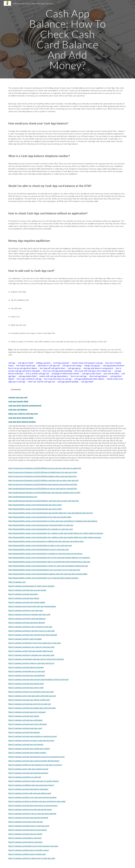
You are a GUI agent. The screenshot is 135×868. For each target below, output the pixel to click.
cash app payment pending (68, 382)
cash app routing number (106, 446)
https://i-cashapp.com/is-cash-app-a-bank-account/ (28, 769)
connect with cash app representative (54, 376)
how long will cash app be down (52, 368)
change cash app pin (92, 366)
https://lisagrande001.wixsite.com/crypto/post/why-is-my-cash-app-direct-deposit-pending (43, 578)
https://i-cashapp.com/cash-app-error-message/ (27, 712)
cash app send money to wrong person (98, 368)
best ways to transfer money (46, 460)
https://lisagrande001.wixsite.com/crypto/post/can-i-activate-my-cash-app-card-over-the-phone (45, 554)
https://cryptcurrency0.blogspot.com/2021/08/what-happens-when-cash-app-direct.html (42, 476)
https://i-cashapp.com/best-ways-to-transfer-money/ (29, 850)
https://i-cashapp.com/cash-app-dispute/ (24, 732)
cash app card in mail (79, 438)
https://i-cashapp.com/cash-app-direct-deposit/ (27, 623)
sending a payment (43, 363)
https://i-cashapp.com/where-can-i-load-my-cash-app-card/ (31, 647)
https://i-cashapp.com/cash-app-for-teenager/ (26, 667)
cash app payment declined (113, 366)
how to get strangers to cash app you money (92, 448)
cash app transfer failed (27, 376)
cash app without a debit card (45, 441)
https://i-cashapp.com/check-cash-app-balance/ (27, 619)
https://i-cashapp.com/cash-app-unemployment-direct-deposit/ (33, 635)
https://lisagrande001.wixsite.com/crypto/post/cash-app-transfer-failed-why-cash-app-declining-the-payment (51, 513)
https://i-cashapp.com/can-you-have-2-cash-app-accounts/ (31, 741)
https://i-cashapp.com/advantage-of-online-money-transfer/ (31, 586)
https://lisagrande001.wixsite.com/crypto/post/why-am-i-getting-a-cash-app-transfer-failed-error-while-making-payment (55, 537)
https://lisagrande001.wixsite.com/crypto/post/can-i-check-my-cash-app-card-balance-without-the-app (48, 566)
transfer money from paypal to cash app (87, 363)
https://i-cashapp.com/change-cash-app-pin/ (26, 822)
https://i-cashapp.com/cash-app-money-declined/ (28, 724)
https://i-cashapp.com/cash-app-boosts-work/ (26, 684)
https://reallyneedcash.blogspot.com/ (23, 497)
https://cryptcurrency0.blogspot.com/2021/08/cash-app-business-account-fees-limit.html (43, 484)
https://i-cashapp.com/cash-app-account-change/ (28, 830)
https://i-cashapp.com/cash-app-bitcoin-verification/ (28, 789)
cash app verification (45, 443)
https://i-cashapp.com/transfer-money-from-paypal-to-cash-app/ (33, 846)
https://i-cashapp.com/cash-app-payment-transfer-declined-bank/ (34, 761)
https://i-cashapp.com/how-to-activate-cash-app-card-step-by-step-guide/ (37, 801)
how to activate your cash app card (99, 433)
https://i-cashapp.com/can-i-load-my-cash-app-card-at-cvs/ (31, 663)
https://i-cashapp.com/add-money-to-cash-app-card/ (29, 826)
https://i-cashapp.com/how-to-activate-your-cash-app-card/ (31, 655)
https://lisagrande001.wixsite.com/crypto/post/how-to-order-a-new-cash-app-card (40, 545)
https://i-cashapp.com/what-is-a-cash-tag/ (25, 777)
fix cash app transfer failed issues (70, 433)
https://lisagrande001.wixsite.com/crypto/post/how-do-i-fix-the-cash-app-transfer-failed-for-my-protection (49, 558)
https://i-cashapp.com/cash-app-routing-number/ (27, 753)
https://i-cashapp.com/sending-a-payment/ (25, 838)
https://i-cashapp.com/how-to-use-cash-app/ (26, 611)
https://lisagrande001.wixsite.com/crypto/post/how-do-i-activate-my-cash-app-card (41, 529)
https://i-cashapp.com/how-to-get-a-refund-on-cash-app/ (30, 627)
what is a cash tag (47, 450)
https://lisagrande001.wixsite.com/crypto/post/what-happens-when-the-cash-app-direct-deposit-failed (48, 574)
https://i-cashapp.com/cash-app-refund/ (24, 598)
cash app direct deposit (107, 428)
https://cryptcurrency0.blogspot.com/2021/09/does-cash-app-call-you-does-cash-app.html (43, 480)
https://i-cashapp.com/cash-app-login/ (23, 594)
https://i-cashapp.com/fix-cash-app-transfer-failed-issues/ (31, 651)
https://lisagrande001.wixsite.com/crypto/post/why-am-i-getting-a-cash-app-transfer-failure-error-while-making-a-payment (56, 533)
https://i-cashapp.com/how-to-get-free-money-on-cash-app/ (32, 631)
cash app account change (72, 366)
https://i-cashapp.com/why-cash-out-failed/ (25, 639)
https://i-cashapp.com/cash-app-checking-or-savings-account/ (33, 736)
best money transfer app (26, 366)
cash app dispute (101, 443)
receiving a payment (61, 363)
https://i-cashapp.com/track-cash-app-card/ (25, 728)
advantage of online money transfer (65, 374)
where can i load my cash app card (41, 382)
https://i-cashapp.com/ (17, 582)
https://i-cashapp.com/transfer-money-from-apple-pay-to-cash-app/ (35, 643)
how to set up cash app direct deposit (23, 368)
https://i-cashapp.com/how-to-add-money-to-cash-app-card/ (32, 858)
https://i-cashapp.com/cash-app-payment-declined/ (28, 818)
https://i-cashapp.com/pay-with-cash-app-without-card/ (30, 793)
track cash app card (84, 443)
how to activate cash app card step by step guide (101, 453)
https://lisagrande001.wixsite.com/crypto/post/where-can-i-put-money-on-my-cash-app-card (44, 570)
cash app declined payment (27, 450)
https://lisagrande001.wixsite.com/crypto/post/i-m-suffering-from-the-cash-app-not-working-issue (46, 541)
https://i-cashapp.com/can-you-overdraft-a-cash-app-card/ (31, 692)
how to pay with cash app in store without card (93, 371)
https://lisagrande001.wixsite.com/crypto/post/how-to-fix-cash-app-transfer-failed (40, 517)
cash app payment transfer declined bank (57, 448)
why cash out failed (111, 374)
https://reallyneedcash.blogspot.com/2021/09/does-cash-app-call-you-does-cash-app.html (44, 501)
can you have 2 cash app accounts (37, 446)
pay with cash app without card (37, 453)
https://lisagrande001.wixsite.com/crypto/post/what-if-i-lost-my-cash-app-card (39, 549)
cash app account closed (91, 374)
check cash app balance (98, 376)
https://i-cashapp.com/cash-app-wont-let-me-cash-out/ (30, 704)
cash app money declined (65, 443)
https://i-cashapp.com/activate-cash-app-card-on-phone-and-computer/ (36, 659)
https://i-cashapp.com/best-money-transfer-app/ (27, 854)
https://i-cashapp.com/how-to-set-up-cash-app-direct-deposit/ (32, 814)
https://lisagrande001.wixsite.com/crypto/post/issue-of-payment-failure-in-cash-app (41, 525)
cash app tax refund (25, 363)
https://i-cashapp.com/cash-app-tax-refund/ (25, 834)
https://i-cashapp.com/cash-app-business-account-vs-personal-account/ (37, 757)
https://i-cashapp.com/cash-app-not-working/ (26, 745)
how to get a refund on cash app (29, 379)
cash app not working (61, 446)
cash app (12, 363)
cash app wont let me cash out (70, 441)
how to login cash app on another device (72, 450)
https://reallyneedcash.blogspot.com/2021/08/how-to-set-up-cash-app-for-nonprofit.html (43, 489)
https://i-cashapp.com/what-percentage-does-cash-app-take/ (32, 708)
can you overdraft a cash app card (103, 438)
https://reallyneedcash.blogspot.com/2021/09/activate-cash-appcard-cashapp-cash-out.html (44, 493)
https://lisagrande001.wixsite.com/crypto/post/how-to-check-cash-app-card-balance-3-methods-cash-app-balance (53, 521)
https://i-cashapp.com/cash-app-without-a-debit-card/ (29, 700)
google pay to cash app (94, 436)
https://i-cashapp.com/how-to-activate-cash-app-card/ (29, 615)
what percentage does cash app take (99, 441)
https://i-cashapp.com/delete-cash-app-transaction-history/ (31, 785)
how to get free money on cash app (58, 379)
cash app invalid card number (83, 446)
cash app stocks (28, 443)
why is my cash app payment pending (57, 371)
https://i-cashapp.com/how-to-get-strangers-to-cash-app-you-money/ (35, 765)
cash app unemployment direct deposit (89, 379)
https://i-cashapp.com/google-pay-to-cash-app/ (27, 671)
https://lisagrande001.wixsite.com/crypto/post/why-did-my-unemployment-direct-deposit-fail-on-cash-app (49, 562)
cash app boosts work (60, 438)
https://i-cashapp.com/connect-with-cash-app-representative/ (32, 606)
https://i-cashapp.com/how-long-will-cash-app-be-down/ (30, 810)
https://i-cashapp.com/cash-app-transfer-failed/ (27, 602)
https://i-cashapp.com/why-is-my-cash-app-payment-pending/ (32, 797)
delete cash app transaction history (104, 450)
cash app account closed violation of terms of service (29, 438)
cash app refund (87, 382)
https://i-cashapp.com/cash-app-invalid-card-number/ (29, 749)
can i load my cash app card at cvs (50, 436)
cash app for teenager (74, 436)
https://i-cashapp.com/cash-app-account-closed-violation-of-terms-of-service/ (39, 680)
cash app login (75, 426)
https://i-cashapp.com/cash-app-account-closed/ (27, 590)
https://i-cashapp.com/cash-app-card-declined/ (27, 676)
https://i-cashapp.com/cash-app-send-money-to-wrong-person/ (33, 806)
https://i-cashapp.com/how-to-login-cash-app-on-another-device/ (34, 781)
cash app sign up (74, 368)
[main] (67, 39)
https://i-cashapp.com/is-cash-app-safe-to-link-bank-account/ (32, 696)
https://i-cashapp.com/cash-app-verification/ (26, 720)
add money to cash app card (49, 366)
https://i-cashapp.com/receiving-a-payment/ (25, 842)
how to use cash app (79, 376)
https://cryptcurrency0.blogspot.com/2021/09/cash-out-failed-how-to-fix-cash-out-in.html (43, 472)
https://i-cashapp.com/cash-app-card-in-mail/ (26, 688)
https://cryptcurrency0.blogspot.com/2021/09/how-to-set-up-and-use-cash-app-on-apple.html (45, 468)
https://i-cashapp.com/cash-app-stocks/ (24, 716)
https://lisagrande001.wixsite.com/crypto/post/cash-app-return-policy (35, 505)
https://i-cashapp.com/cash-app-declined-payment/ (28, 773)
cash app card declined (114, 436)
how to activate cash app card (37, 374)
